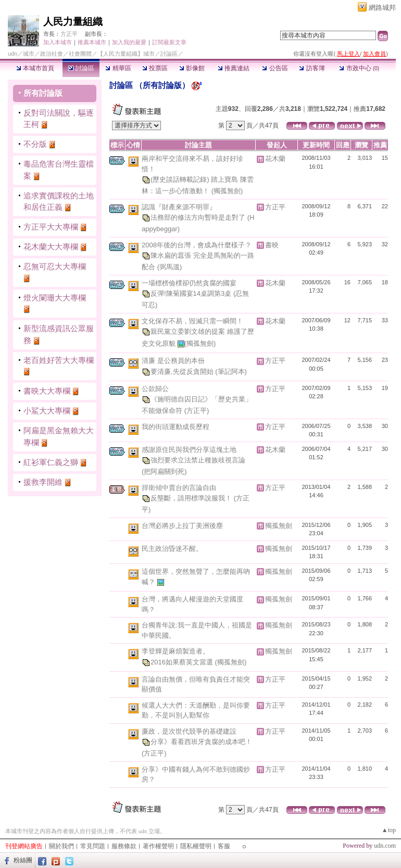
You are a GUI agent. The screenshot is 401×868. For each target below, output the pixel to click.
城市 (29, 54)
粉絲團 (23, 860)
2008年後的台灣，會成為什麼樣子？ (197, 245)
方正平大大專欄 (51, 227)
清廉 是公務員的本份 (173, 361)
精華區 (118, 68)
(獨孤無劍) (227, 191)
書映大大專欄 (47, 391)
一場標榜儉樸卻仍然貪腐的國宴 (189, 283)
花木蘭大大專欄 (51, 247)
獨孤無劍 (279, 526)
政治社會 (52, 54)
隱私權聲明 (196, 846)
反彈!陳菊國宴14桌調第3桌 (192, 293)
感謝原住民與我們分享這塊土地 (189, 450)
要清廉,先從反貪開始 (183, 371)
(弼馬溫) (170, 267)
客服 (224, 846)
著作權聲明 (158, 846)
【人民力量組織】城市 (126, 54)
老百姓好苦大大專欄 (59, 360)
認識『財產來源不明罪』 (179, 207)
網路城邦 (382, 8)
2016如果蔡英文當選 (183, 662)
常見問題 (93, 846)
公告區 (275, 68)
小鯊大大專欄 (47, 411)
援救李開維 (43, 482)
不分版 (35, 144)
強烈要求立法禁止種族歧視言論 (198, 460)
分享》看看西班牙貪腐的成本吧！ (201, 742)
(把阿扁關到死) (164, 471)
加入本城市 (58, 42)
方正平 (69, 34)
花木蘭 (275, 159)
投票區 (155, 68)
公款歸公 (155, 389)
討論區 (81, 68)
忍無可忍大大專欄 (55, 266)
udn (12, 54)
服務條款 (124, 846)
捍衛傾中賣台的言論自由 (179, 488)
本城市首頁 (35, 68)
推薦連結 (234, 68)
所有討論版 (43, 93)
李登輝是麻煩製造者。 (176, 651)
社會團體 (80, 54)
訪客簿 (312, 68)
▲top (389, 830)
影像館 (192, 68)
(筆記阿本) (231, 371)
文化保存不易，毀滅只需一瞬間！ (192, 321)
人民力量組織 (73, 22)
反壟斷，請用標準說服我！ (192, 498)
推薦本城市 (92, 42)
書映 (272, 245)
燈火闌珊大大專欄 (55, 298)
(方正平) (197, 411)
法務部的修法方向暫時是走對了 (199, 217)
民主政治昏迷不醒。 (172, 549)
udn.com (385, 846)
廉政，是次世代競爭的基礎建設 (189, 731)
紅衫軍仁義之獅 (51, 462)
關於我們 (61, 846)
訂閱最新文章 (169, 42)
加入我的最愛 (129, 42)
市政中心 (359, 68)
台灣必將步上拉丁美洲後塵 (182, 526)
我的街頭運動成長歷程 (176, 427)
